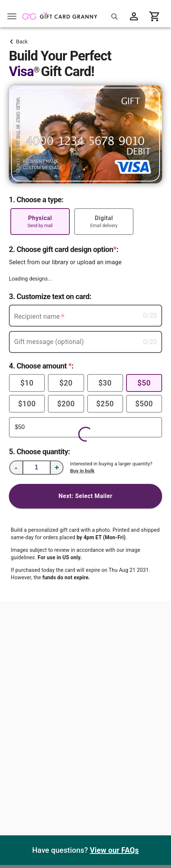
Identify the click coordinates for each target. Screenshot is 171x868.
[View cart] (155, 16)
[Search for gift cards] (114, 17)
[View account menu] (134, 16)
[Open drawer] (12, 16)
